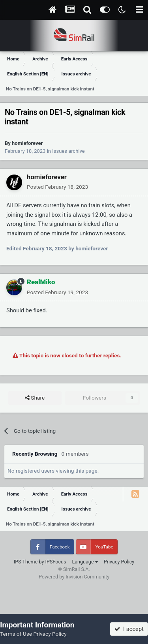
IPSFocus (56, 562)
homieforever (27, 143)
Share (35, 398)
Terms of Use (16, 634)
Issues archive (68, 151)
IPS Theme (26, 562)
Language (85, 562)
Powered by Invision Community (74, 577)
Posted (57, 187)
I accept (129, 629)
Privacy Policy (119, 562)
